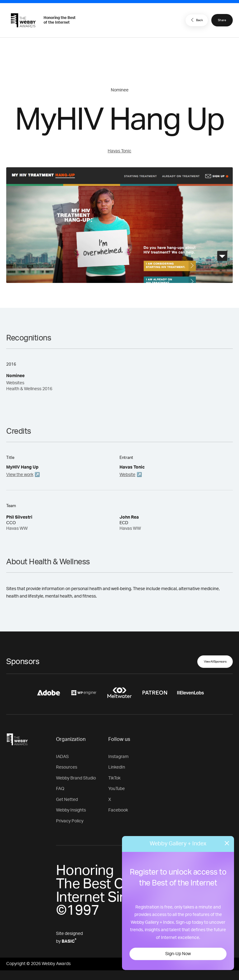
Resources (67, 767)
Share (222, 20)
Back (196, 20)
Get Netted (67, 800)
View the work (20, 475)
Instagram (118, 757)
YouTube (117, 789)
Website (127, 475)
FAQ (60, 789)
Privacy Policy (70, 821)
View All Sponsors (215, 662)
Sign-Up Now (178, 954)
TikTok (114, 778)
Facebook (118, 810)
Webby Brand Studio (76, 778)
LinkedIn (117, 767)
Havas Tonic (119, 151)
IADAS (62, 757)
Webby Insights (71, 810)
